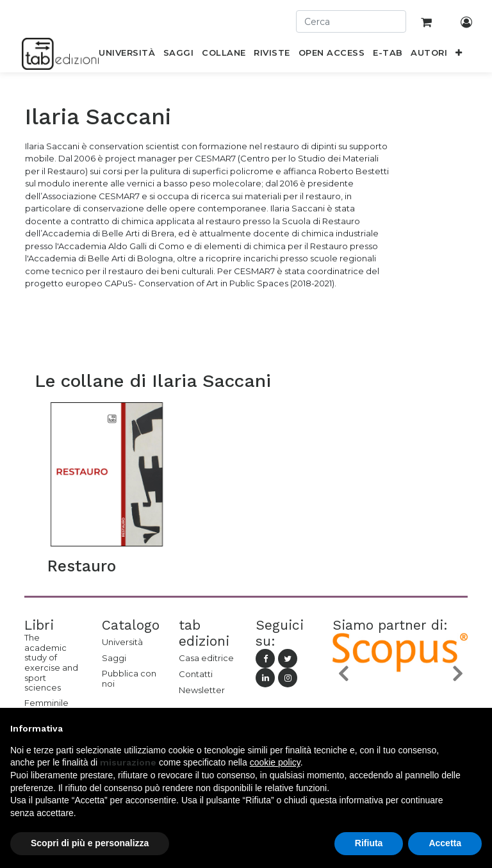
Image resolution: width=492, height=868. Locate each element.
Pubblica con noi (129, 678)
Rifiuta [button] (369, 843)
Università (122, 642)
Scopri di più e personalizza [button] (90, 843)
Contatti (196, 674)
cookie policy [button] (275, 762)
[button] (459, 55)
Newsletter (202, 690)
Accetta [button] (445, 843)
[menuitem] (127, 55)
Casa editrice (206, 658)
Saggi (114, 658)
